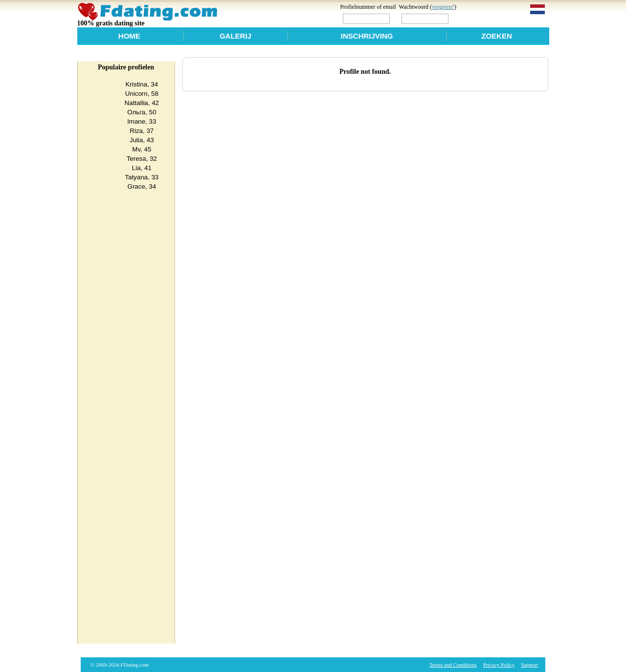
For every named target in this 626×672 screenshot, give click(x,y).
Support (529, 665)
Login (471, 18)
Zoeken (497, 36)
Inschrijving (367, 36)
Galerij (235, 36)
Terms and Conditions (453, 665)
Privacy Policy (499, 665)
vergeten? (443, 7)
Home (129, 36)
